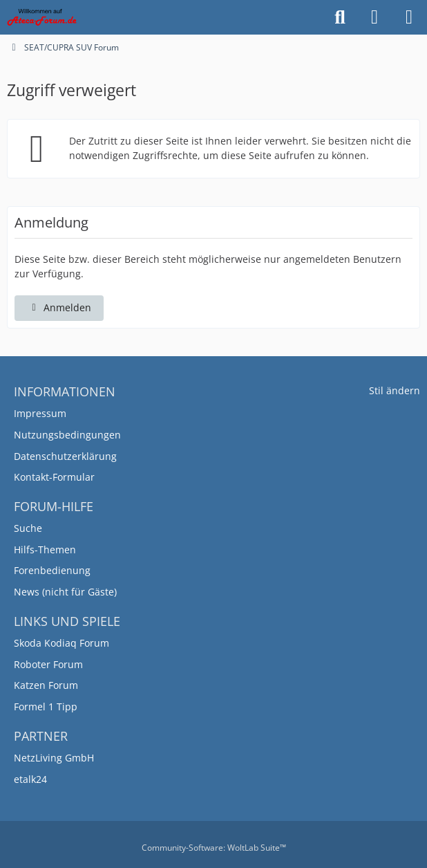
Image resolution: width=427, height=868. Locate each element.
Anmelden (59, 307)
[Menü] (409, 17)
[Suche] (340, 17)
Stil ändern (395, 390)
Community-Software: (214, 848)
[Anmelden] (374, 17)
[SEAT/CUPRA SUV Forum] (42, 17)
